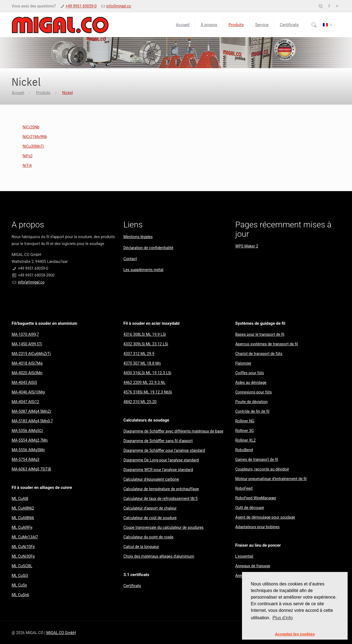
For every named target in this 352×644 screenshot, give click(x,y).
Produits (43, 93)
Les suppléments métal (143, 270)
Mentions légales (138, 237)
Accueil (18, 93)
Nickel (68, 93)
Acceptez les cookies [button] (295, 634)
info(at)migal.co (31, 282)
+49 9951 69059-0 (81, 6)
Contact (130, 259)
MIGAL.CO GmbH (61, 633)
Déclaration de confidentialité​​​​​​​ (148, 248)
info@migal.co (119, 6)
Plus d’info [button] (283, 618)
